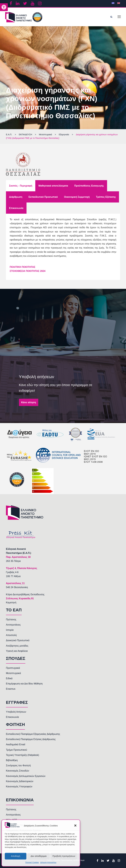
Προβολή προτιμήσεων (64, 856)
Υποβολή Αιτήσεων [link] (16, 712)
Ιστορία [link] (10, 630)
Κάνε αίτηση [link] (29, 402)
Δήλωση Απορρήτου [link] (48, 862)
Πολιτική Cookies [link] (32, 862)
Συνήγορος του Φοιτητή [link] (18, 765)
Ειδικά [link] (9, 678)
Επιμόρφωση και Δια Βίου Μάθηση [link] (24, 684)
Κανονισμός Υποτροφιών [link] (19, 787)
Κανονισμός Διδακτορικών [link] (20, 781)
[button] (75, 826)
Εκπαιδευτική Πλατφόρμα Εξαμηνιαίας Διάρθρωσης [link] (33, 734)
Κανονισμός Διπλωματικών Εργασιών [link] (26, 776)
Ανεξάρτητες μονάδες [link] (17, 646)
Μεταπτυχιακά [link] (13, 673)
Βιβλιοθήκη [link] (12, 760)
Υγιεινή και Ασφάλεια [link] (17, 651)
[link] (4, 7)
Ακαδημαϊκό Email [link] (16, 744)
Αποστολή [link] (11, 635)
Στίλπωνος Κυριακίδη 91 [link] (20, 598)
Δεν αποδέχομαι (38, 856)
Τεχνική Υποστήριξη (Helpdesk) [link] (22, 755)
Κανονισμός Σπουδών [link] (17, 771)
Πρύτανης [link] (11, 619)
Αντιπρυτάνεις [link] (13, 625)
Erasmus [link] (11, 689)
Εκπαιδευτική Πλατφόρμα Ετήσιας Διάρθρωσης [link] (31, 739)
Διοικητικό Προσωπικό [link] (18, 640)
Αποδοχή (16, 856)
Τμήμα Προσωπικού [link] (16, 750)
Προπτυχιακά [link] (13, 668)
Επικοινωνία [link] (12, 717)
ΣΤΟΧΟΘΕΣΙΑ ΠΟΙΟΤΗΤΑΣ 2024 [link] (28, 271)
